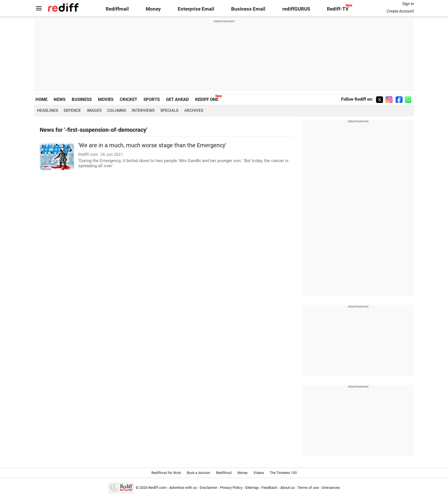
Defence (72, 110)
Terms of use (308, 488)
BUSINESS (82, 99)
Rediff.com (157, 488)
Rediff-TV (338, 9)
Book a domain (199, 473)
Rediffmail (117, 9)
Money (153, 9)
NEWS (60, 99)
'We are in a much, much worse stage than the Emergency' (152, 145)
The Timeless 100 (283, 473)
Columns (117, 110)
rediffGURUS (296, 9)
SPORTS (152, 99)
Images (94, 110)
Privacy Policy (231, 488)
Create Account (400, 11)
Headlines (47, 110)
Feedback (269, 488)
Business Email (248, 9)
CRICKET (128, 99)
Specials (169, 110)
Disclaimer (208, 488)
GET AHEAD (177, 99)
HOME (41, 99)
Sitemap (252, 488)
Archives (194, 110)
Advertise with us (183, 488)
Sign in (408, 4)
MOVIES (106, 99)
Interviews (143, 110)
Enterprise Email (196, 9)
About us (287, 488)
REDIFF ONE (207, 99)
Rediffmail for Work (166, 473)
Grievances (331, 488)
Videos (259, 473)
